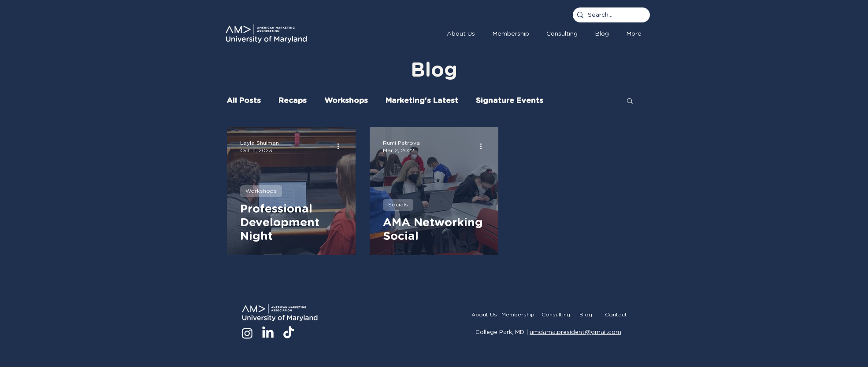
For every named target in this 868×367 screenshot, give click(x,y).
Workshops (346, 101)
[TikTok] (289, 333)
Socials (398, 205)
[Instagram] (247, 333)
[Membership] (518, 315)
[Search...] (610, 15)
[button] (510, 34)
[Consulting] (556, 315)
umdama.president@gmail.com (575, 332)
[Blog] (586, 315)
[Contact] (616, 315)
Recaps (293, 101)
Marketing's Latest (422, 101)
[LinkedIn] (268, 333)
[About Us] (484, 315)
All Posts (244, 101)
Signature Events (510, 101)
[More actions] (341, 146)
